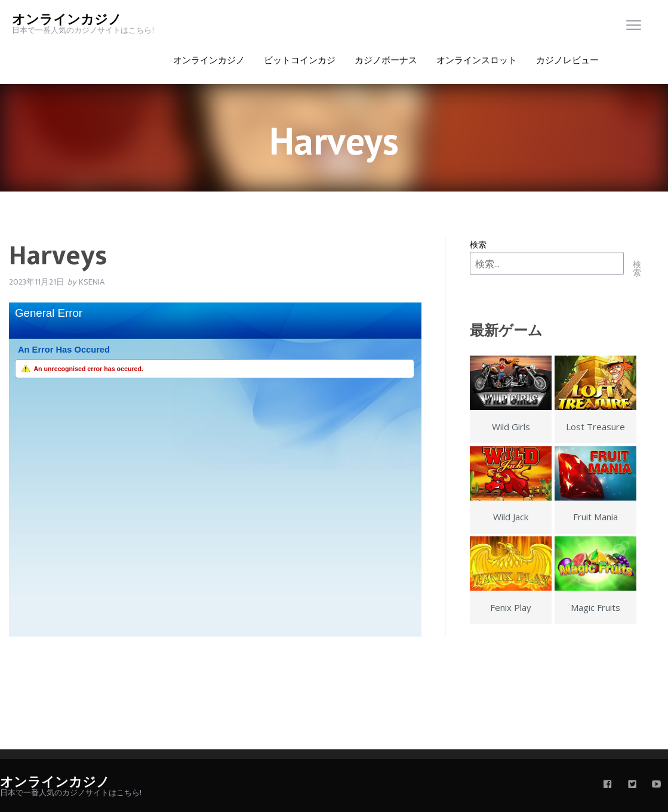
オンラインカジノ (67, 20)
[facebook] (608, 785)
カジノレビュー (567, 61)
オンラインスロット (477, 61)
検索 (478, 244)
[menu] (634, 28)
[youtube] (657, 785)
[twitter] (632, 785)
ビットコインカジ (300, 61)
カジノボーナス (386, 61)
